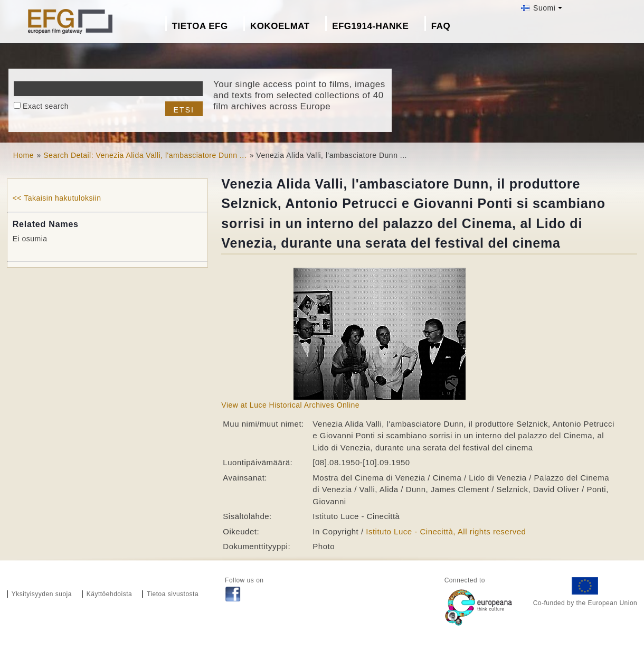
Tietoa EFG (200, 26)
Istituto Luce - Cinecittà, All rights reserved (446, 531)
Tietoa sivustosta (173, 594)
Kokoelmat (280, 26)
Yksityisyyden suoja (42, 594)
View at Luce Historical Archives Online (290, 405)
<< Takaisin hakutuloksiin (57, 198)
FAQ (441, 26)
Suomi (538, 8)
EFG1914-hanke (370, 26)
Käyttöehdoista (109, 594)
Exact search (46, 106)
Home (23, 155)
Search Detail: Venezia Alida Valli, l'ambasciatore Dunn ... (145, 155)
